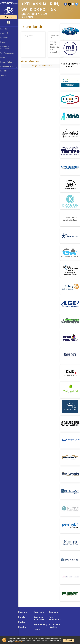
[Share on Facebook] (66, 4)
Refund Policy (8, 62)
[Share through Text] (77, 4)
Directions (30, 17)
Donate (10, 17)
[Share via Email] (73, 4)
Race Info (6, 29)
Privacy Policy (18, 642)
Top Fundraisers (9, 53)
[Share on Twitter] (69, 4)
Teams (5, 75)
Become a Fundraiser (6, 48)
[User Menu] (10, 23)
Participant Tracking (10, 66)
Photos (5, 58)
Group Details (30, 36)
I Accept (68, 640)
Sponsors (6, 38)
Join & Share (56, 36)
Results (5, 71)
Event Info (6, 33)
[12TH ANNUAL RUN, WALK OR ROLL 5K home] (10, 8)
